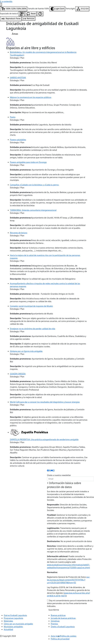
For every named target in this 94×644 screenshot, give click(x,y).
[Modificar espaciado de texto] (82, 9)
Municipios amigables (13, 627)
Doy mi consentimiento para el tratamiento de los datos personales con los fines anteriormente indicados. (70, 603)
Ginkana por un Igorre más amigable (26, 351)
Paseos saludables (18, 140)
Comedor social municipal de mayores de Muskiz (31, 306)
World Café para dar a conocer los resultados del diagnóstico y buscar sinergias (45, 402)
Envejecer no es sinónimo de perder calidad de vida (33, 329)
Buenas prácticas (58, 615)
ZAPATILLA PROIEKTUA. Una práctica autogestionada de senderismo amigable (44, 439)
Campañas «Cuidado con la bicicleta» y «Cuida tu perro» (34, 185)
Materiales (8, 621)
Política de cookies (68, 636)
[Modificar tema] (57, 9)
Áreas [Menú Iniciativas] (13, 34)
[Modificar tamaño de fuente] (14, 9)
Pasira (13, 117)
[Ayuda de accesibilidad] (40, 14)
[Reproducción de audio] (11, 19)
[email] (70, 479)
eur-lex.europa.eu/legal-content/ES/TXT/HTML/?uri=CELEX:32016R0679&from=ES (69, 580)
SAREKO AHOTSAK (18, 78)
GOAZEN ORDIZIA (18, 374)
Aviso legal (55, 636)
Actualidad (8, 629)
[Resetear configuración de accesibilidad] (31, 14)
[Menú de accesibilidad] (1, 5)
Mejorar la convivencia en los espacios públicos (31, 97)
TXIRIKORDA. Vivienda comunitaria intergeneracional (33, 210)
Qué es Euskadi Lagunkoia (15, 615)
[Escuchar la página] (22, 14)
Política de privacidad (60, 639)
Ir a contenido (6, 1)
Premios (54, 624)
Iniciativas (55, 621)
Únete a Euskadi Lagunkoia (63, 627)
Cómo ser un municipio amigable (18, 624)
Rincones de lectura (19, 233)
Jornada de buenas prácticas (63, 618)
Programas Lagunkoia (13, 618)
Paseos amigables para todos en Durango (28, 162)
